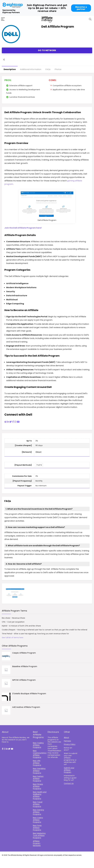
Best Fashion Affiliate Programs (38, 779)
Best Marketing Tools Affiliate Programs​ (39, 835)
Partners (67, 741)
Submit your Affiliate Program (69, 770)
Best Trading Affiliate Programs (38, 745)
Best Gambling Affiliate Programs (39, 771)
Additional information (31, 69)
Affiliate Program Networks (37, 843)
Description (10, 69)
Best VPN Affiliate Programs (37, 763)
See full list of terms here (13, 638)
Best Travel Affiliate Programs (38, 804)
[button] (2, 749)
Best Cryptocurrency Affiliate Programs (40, 754)
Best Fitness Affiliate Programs (38, 786)
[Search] (90, 19)
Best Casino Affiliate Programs (38, 820)
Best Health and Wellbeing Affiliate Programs (40, 795)
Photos (58, 69)
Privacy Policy (70, 744)
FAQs (48, 69)
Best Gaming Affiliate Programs (38, 812)
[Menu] (3, 19)
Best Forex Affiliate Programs (37, 828)
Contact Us (69, 783)
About (66, 737)
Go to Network (47, 50)
